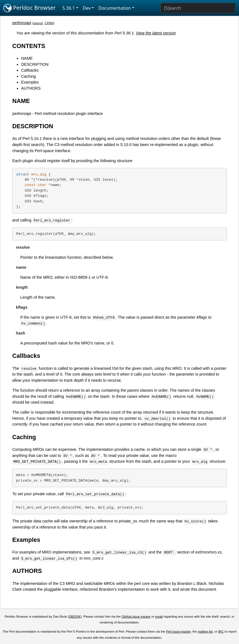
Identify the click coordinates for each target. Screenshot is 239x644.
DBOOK (75, 617)
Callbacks (30, 70)
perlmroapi (22, 23)
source (38, 23)
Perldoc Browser (30, 8)
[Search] (198, 8)
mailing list (205, 632)
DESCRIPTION (35, 64)
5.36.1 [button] (69, 8)
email (159, 617)
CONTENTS (29, 46)
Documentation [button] (115, 8)
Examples (30, 82)
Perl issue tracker (178, 632)
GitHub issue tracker (136, 617)
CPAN (49, 23)
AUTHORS (31, 88)
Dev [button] (87, 8)
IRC (221, 632)
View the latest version (156, 33)
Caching (28, 76)
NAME (27, 58)
